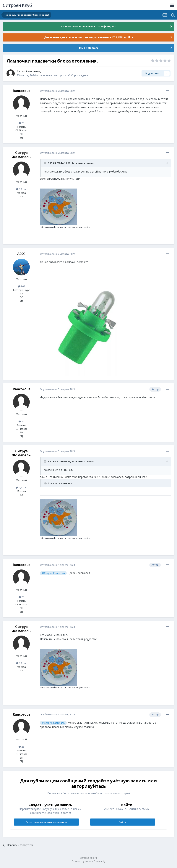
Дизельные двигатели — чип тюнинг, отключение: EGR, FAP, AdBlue (89, 37)
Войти (123, 822)
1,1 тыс (21, 189)
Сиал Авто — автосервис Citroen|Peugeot (89, 26)
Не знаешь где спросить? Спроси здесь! (64, 75)
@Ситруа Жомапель (53, 573)
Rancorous (33, 71)
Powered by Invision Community (89, 861)
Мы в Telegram (88, 48)
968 (21, 286)
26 (21, 123)
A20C (21, 254)
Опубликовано (57, 91)
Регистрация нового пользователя (46, 822)
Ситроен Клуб (17, 5)
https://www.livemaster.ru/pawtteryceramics (65, 227)
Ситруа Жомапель (21, 155)
